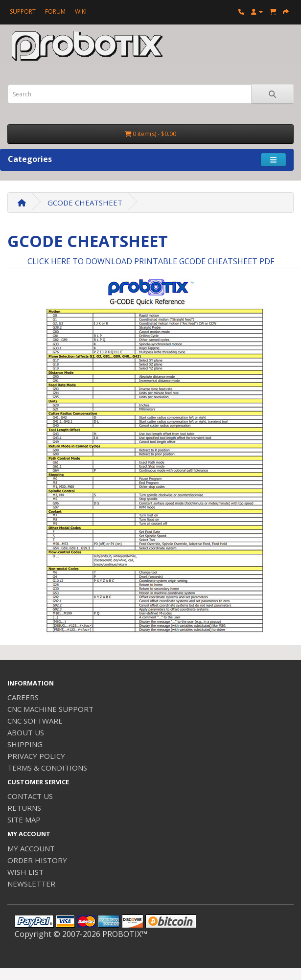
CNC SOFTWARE (35, 721)
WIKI (81, 11)
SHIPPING (25, 744)
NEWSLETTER (31, 884)
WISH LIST (25, 872)
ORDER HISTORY (37, 860)
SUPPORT (23, 11)
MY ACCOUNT (31, 848)
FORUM (55, 11)
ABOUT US (26, 732)
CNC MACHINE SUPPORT (50, 709)
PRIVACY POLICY (36, 756)
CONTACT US (30, 796)
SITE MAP (24, 820)
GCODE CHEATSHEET (85, 203)
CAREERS (23, 697)
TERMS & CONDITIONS (47, 768)
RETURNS (24, 808)
